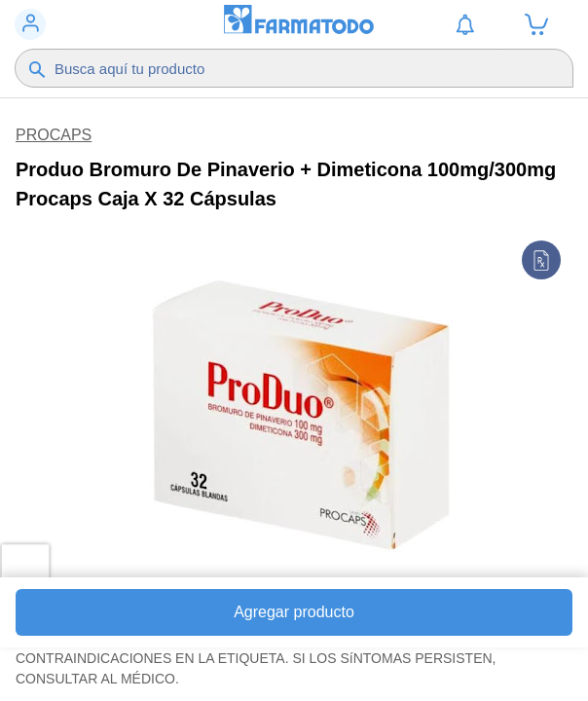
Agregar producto (294, 612)
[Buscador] (286, 68)
